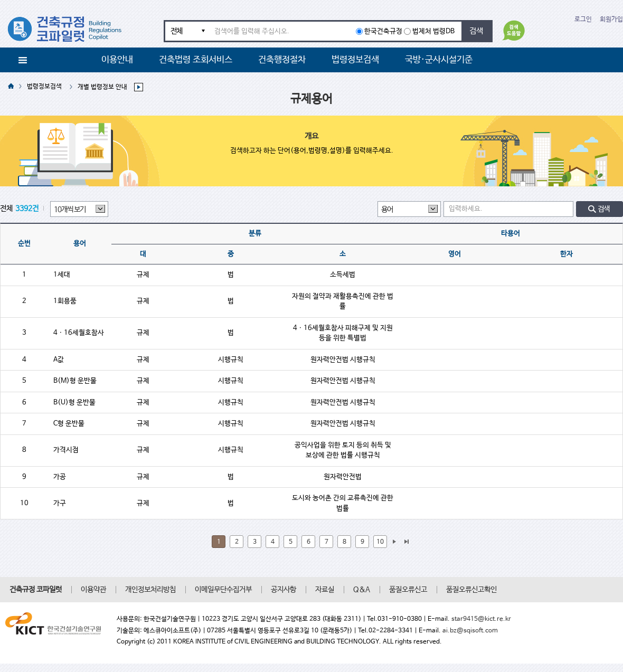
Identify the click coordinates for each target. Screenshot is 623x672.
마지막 (406, 542)
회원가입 (611, 20)
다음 (394, 542)
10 (380, 542)
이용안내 (117, 60)
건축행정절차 (282, 60)
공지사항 (284, 590)
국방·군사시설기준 (439, 60)
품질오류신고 (408, 590)
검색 (476, 31)
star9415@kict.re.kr (481, 619)
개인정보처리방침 (150, 590)
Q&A (362, 590)
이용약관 (93, 590)
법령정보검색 (355, 60)
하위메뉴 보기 (141, 87)
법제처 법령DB (433, 31)
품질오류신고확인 (471, 590)
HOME (11, 87)
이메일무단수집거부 (223, 590)
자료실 (325, 590)
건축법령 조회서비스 (196, 60)
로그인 (583, 20)
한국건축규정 (383, 31)
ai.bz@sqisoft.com (470, 631)
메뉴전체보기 (23, 60)
